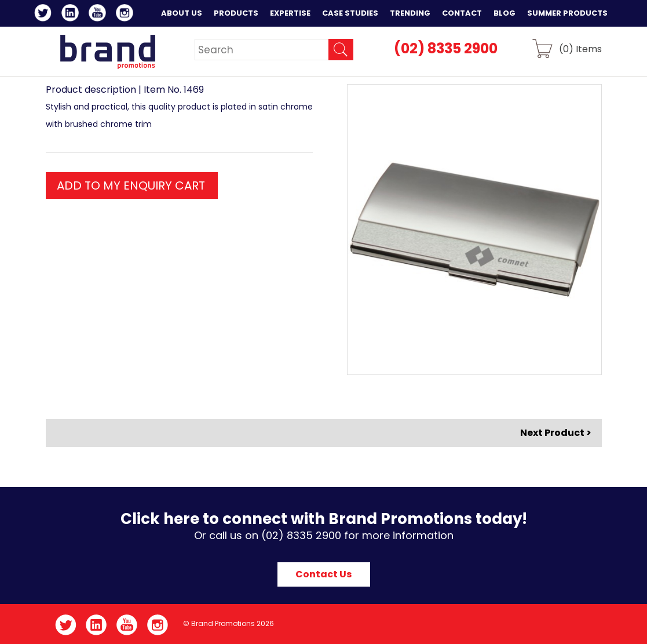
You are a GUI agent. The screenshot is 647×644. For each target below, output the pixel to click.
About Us (182, 13)
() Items (580, 48)
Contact (462, 13)
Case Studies (350, 13)
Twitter (45, 14)
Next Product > (556, 433)
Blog (505, 13)
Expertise (290, 13)
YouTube (99, 14)
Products (236, 13)
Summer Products (567, 13)
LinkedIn (72, 14)
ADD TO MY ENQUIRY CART (131, 185)
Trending (410, 13)
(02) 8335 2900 (446, 48)
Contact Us (323, 574)
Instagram (127, 14)
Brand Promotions (107, 52)
